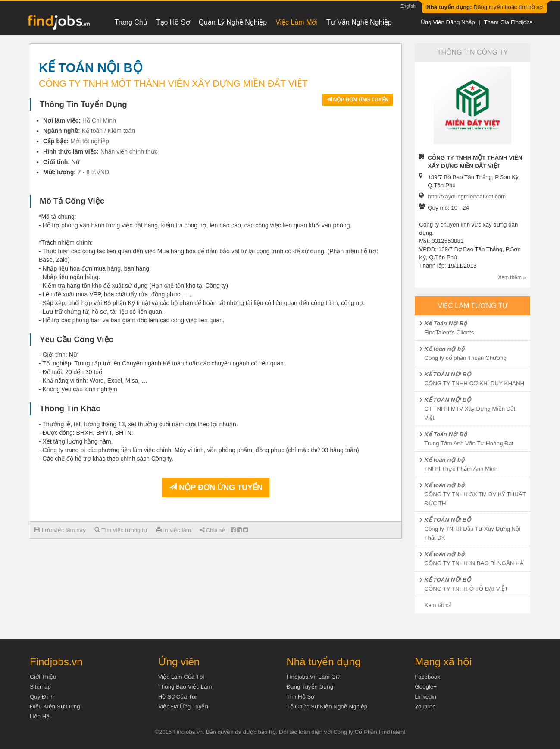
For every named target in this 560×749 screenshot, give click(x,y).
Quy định (42, 697)
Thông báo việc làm (185, 687)
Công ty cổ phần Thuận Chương (465, 358)
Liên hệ (40, 716)
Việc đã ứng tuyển (183, 707)
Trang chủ (131, 22)
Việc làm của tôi (181, 677)
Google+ (426, 687)
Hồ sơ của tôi (177, 697)
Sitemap (40, 687)
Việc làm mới (297, 22)
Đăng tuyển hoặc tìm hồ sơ (485, 7)
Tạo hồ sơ (173, 22)
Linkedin (425, 697)
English (408, 6)
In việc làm (174, 530)
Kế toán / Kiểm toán (108, 131)
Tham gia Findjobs (508, 22)
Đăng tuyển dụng (310, 687)
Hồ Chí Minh (99, 120)
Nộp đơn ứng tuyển (357, 100)
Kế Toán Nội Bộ (446, 323)
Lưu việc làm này (60, 530)
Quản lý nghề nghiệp (233, 22)
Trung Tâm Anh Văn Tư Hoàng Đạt (469, 443)
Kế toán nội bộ (444, 349)
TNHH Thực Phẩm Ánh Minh (461, 469)
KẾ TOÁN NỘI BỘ (447, 374)
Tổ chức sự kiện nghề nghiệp (327, 707)
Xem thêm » (512, 277)
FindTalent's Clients (449, 332)
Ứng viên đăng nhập (448, 22)
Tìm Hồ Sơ (300, 697)
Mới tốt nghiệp (90, 141)
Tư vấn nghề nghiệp (359, 22)
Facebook (427, 677)
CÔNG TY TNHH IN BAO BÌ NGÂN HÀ (474, 563)
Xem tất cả (438, 605)
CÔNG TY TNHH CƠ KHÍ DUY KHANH (474, 383)
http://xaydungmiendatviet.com (467, 197)
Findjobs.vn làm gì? (313, 677)
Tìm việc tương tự (121, 530)
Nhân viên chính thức (129, 151)
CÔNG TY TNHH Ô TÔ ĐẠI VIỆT (466, 589)
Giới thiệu (43, 677)
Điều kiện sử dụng (55, 707)
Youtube (425, 707)
